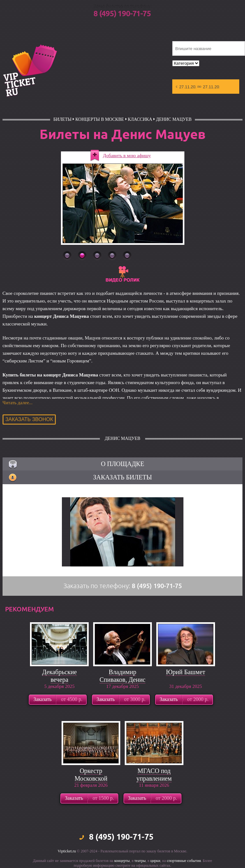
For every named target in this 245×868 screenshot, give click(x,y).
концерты (122, 861)
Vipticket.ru (67, 851)
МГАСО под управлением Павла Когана (154, 778)
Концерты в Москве (100, 119)
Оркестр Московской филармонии (91, 778)
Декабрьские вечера (59, 676)
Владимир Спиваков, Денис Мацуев (122, 680)
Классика (140, 119)
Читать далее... (18, 403)
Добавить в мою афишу (127, 156)
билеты (62, 119)
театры (140, 861)
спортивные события (184, 861)
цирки (155, 861)
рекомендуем (30, 609)
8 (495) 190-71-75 (122, 14)
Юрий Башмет (186, 672)
